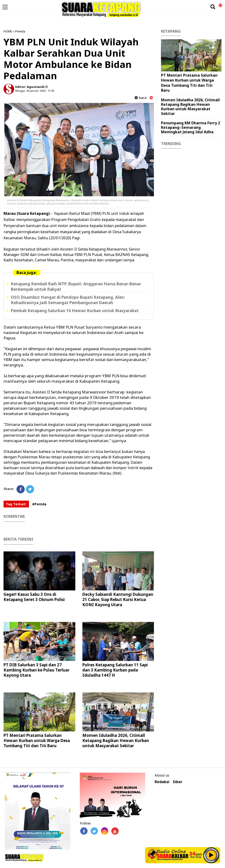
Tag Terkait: (16, 504)
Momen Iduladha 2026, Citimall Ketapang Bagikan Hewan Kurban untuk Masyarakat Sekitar (116, 740)
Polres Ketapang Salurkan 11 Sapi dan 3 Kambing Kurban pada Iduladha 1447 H (115, 670)
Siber (178, 782)
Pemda (20, 31)
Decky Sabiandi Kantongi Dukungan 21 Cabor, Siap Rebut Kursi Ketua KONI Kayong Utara (118, 599)
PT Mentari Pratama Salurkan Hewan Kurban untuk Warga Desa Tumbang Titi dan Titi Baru (37, 740)
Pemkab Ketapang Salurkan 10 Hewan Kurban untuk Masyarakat (75, 311)
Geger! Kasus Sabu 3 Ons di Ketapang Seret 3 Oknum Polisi (34, 597)
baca (141, 98)
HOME (8, 31)
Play (211, 855)
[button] (220, 3)
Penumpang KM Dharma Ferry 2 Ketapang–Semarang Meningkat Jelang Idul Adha (191, 127)
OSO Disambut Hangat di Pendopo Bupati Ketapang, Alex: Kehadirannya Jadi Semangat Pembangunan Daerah (68, 300)
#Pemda (39, 504)
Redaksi (162, 782)
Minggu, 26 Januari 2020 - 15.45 (35, 91)
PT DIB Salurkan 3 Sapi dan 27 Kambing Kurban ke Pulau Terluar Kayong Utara (36, 670)
